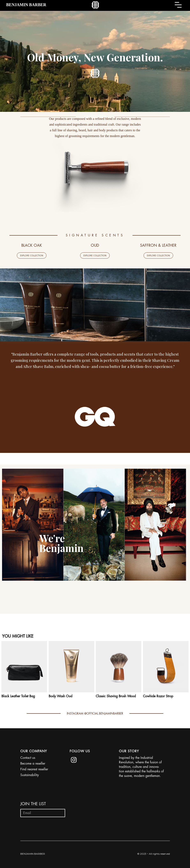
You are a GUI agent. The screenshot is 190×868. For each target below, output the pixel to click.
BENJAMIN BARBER (33, 854)
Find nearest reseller (34, 769)
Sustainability (30, 775)
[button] (179, 5)
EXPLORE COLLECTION (32, 255)
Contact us (28, 758)
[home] (26, 5)
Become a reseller (33, 764)
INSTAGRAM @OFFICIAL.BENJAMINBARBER (95, 713)
